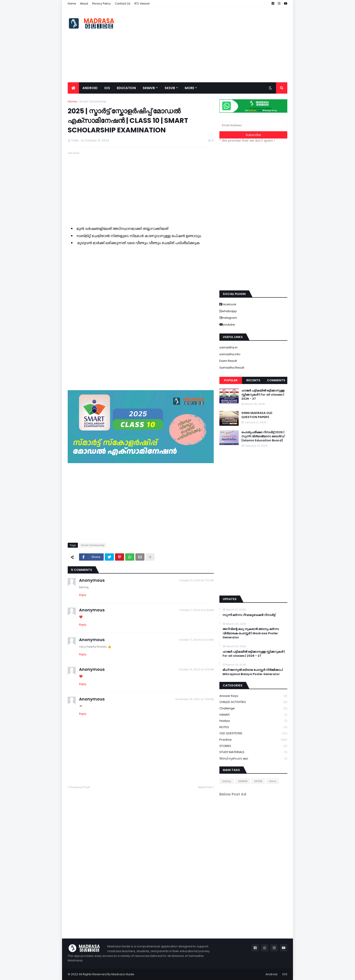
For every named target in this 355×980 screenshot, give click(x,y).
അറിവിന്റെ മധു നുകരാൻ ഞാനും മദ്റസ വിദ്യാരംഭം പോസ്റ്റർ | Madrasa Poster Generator (251, 633)
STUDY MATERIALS (253, 752)
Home (72, 4)
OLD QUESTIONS (253, 733)
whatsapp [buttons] (229, 311)
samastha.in (228, 347)
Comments (276, 380)
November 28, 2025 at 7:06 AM (195, 699)
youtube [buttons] (229, 325)
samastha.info (230, 354)
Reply (83, 595)
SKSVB (258, 781)
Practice (253, 740)
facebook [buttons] (229, 304)
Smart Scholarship (93, 101)
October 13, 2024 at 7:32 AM (197, 580)
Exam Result (228, 361)
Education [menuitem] (126, 88)
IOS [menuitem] (107, 88)
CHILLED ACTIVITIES (253, 702)
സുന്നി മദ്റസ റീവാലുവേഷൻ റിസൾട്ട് (249, 615)
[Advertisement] (205, 45)
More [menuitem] (189, 88)
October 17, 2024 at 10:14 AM (196, 640)
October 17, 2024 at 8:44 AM (197, 610)
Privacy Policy (101, 4)
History (227, 781)
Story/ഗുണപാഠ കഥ (253, 759)
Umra (272, 781)
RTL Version (142, 4)
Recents (253, 380)
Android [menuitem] (90, 88)
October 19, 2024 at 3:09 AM (196, 669)
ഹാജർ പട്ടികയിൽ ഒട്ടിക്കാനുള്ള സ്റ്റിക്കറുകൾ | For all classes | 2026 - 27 (263, 395)
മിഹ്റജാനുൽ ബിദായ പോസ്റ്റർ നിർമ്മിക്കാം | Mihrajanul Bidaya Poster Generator (253, 672)
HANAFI (253, 715)
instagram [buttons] (229, 318)
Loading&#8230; (140, 316)
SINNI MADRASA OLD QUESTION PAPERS (257, 415)
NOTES (253, 727)
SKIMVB (243, 781)
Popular (231, 380)
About (84, 4)
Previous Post (80, 787)
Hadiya (253, 721)
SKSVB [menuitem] (170, 88)
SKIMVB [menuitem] (149, 88)
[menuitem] (73, 88)
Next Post (205, 787)
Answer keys (253, 696)
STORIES (253, 746)
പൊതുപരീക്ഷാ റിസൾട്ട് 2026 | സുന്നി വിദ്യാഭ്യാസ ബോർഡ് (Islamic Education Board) (263, 436)
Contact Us (123, 4)
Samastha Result (232, 368)
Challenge (253, 709)
